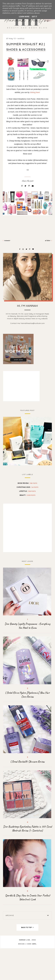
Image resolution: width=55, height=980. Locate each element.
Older (49, 240)
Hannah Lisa (25, 940)
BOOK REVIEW (27, 483)
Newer (7, 240)
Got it (34, 17)
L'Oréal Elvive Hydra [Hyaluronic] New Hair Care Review (27, 695)
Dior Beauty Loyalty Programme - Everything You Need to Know (27, 626)
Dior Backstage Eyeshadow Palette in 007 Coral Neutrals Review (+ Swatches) (27, 829)
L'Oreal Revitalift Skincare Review (27, 762)
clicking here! (35, 92)
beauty (27, 495)
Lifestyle (27, 491)
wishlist (21, 38)
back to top (27, 927)
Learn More (24, 17)
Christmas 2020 (27, 487)
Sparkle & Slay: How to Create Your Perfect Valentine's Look (27, 897)
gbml (34, 944)
